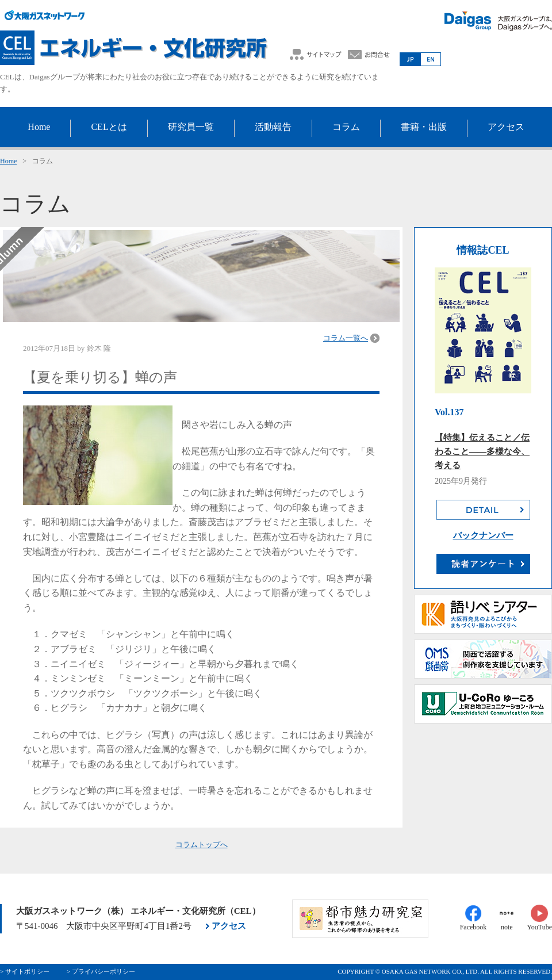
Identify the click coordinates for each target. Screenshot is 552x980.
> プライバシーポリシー (101, 971)
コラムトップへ (202, 845)
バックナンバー (483, 535)
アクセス (229, 926)
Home (8, 161)
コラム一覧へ (346, 338)
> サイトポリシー (25, 971)
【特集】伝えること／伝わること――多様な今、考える (482, 451)
